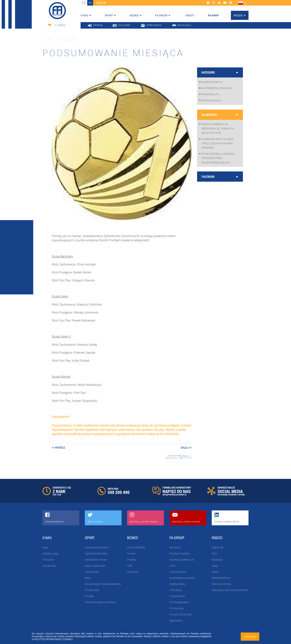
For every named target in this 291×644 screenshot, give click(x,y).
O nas (84, 15)
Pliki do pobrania (221, 584)
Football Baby (177, 584)
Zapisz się (217, 547)
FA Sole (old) (92, 590)
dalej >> (186, 448)
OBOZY (190, 15)
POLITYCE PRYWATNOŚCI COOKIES (53, 639)
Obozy (215, 572)
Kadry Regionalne (95, 566)
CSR (130, 566)
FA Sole (89, 596)
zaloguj (101, 3)
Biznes (134, 15)
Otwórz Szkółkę (136, 547)
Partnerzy (133, 572)
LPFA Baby (176, 590)
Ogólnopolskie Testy (96, 553)
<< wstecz (58, 448)
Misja (46, 547)
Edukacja (217, 560)
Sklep (215, 566)
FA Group (161, 15)
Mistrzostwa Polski (96, 560)
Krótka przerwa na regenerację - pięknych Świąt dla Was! (218, 128)
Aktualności (49, 566)
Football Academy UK (182, 560)
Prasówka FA (210, 94)
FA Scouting (176, 608)
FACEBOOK (232, 495)
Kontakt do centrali (180, 614)
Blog (87, 578)
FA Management (179, 602)
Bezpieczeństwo (221, 578)
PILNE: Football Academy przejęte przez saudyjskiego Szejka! (218, 158)
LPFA (173, 566)
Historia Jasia (50, 553)
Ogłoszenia (176, 621)
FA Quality (48, 560)
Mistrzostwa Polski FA (217, 88)
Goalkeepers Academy (182, 578)
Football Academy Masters (100, 602)
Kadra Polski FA (212, 82)
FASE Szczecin (178, 572)
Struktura (175, 547)
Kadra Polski (92, 572)
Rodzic (238, 15)
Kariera (131, 553)
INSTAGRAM (222, 495)
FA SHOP (213, 15)
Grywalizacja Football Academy (103, 584)
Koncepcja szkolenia (97, 547)
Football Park (177, 596)
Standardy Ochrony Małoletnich (230, 590)
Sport (109, 15)
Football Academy (180, 553)
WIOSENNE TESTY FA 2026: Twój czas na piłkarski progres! (218, 143)
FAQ (214, 553)
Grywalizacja (211, 100)
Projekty (132, 560)
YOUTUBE (241, 495)
